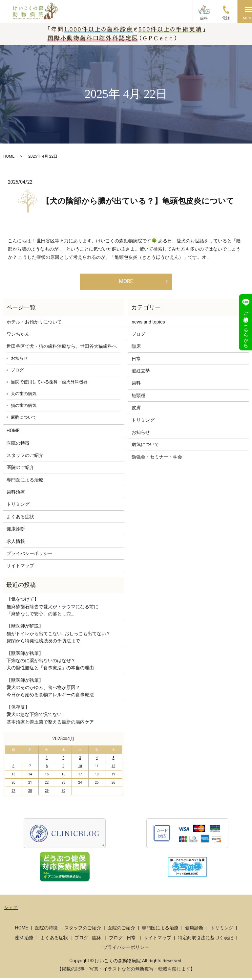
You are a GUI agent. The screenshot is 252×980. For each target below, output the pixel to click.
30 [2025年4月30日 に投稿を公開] (63, 793)
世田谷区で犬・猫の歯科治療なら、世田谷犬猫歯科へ (62, 348)
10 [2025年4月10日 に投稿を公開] (80, 768)
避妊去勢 (141, 373)
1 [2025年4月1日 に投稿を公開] (47, 760)
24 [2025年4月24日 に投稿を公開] (80, 785)
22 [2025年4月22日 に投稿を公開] (47, 785)
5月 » (114, 741)
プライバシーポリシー (30, 556)
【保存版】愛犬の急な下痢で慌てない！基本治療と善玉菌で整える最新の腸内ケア (50, 717)
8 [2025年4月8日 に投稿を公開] (47, 768)
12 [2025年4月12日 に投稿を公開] (113, 768)
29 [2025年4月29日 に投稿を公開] (47, 793)
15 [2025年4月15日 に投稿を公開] (47, 777)
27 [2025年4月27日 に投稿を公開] (13, 793)
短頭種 (138, 398)
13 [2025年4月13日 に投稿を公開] (13, 777)
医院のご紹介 (20, 470)
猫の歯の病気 (24, 408)
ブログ (17, 372)
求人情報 (16, 544)
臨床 (136, 348)
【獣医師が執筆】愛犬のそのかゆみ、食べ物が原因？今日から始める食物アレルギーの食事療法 (50, 690)
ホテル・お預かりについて (34, 324)
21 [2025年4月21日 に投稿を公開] (30, 785)
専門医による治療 (25, 482)
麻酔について (24, 420)
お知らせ (19, 360)
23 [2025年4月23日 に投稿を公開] (63, 785)
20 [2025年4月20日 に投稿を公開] (13, 785)
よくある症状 (20, 519)
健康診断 (16, 531)
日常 (136, 361)
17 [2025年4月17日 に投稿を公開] (80, 777)
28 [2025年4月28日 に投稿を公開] (30, 793)
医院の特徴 (18, 445)
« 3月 (13, 741)
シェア (11, 910)
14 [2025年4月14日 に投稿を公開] (30, 777)
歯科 (136, 385)
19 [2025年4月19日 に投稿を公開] (113, 777)
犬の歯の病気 (24, 396)
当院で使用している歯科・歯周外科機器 (49, 384)
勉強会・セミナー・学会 (157, 459)
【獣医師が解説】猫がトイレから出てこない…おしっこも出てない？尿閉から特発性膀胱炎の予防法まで (59, 636)
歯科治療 (16, 494)
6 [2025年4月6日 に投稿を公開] (13, 768)
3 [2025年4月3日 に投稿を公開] (80, 760)
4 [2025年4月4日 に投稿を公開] (97, 760)
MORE (126, 282)
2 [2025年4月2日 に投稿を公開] (63, 760)
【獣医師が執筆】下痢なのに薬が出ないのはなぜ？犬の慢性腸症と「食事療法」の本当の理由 (50, 663)
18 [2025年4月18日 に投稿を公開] (97, 777)
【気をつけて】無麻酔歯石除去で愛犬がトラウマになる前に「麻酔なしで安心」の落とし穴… (52, 609)
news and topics (148, 324)
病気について (145, 447)
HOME (9, 156)
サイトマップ (20, 568)
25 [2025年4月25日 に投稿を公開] (97, 785)
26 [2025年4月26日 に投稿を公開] (113, 785)
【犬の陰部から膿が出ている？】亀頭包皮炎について (138, 201)
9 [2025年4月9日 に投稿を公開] (63, 768)
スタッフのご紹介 (25, 457)
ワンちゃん (18, 336)
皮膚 (136, 410)
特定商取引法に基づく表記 (205, 940)
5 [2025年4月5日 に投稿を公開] (114, 760)
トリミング (18, 506)
